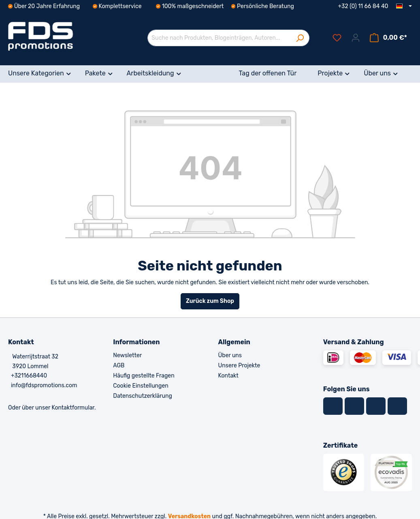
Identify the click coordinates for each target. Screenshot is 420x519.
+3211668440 (29, 376)
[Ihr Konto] (356, 38)
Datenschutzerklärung (143, 396)
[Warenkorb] (388, 38)
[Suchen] (300, 38)
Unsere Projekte (239, 366)
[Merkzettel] (337, 38)
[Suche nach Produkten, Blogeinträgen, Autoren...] (219, 38)
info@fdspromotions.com (44, 385)
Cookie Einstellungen (141, 386)
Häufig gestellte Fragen (144, 376)
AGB (119, 366)
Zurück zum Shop (210, 301)
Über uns (230, 355)
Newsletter (127, 355)
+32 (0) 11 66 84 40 (363, 6)
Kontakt (228, 376)
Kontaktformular (73, 408)
